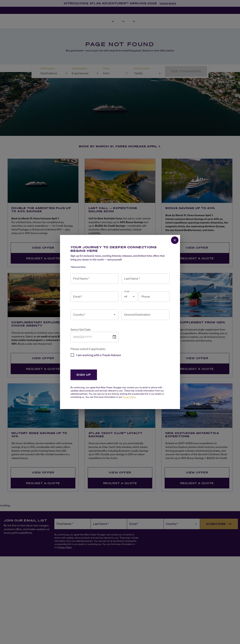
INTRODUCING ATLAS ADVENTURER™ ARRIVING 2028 (110, 3)
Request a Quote (43, 258)
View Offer (43, 248)
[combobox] (52, 73)
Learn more (168, 3)
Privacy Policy (65, 547)
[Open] (66, 73)
